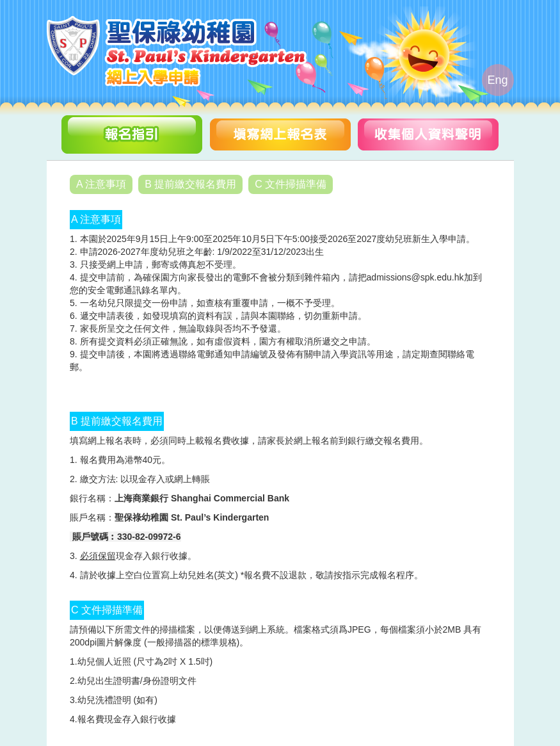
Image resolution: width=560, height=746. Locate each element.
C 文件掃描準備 (291, 184)
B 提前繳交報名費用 (190, 184)
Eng (497, 80)
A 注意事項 (101, 184)
